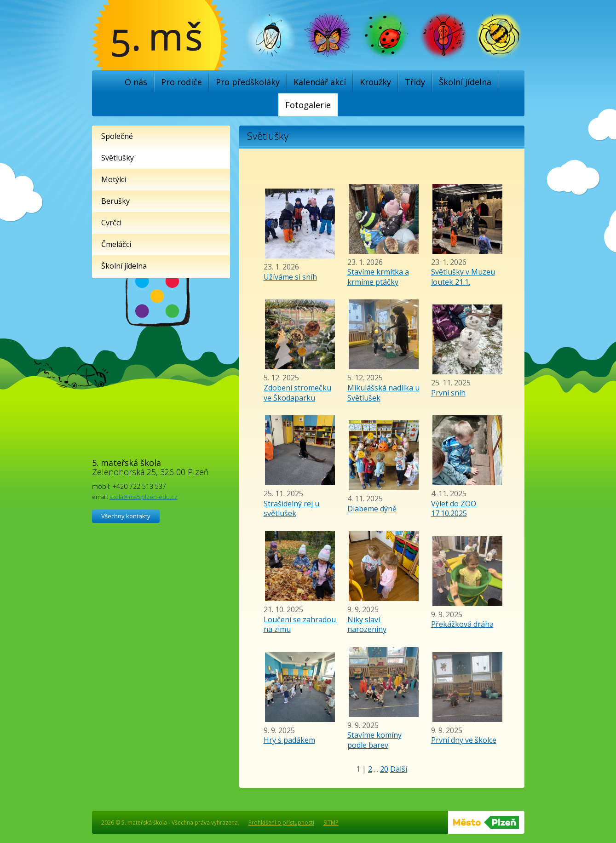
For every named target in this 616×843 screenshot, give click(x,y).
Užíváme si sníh (290, 277)
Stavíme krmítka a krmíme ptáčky (378, 277)
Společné (117, 136)
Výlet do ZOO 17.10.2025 (454, 509)
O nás (136, 82)
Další (399, 769)
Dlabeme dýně (372, 509)
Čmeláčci (116, 244)
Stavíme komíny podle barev (374, 740)
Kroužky (375, 82)
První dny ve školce (464, 740)
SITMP (331, 823)
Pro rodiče (181, 82)
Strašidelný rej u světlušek (291, 509)
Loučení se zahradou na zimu (300, 625)
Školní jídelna (465, 82)
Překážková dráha (462, 624)
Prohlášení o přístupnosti (281, 823)
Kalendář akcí (320, 82)
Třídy (415, 82)
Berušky (115, 201)
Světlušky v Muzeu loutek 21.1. (463, 277)
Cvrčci (111, 223)
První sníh (448, 393)
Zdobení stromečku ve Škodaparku (297, 393)
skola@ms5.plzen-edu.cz (144, 497)
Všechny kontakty (126, 516)
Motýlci (114, 179)
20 (384, 769)
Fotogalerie (308, 105)
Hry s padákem (289, 740)
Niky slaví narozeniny (367, 625)
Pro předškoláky (248, 82)
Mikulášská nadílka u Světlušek (383, 393)
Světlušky (118, 158)
